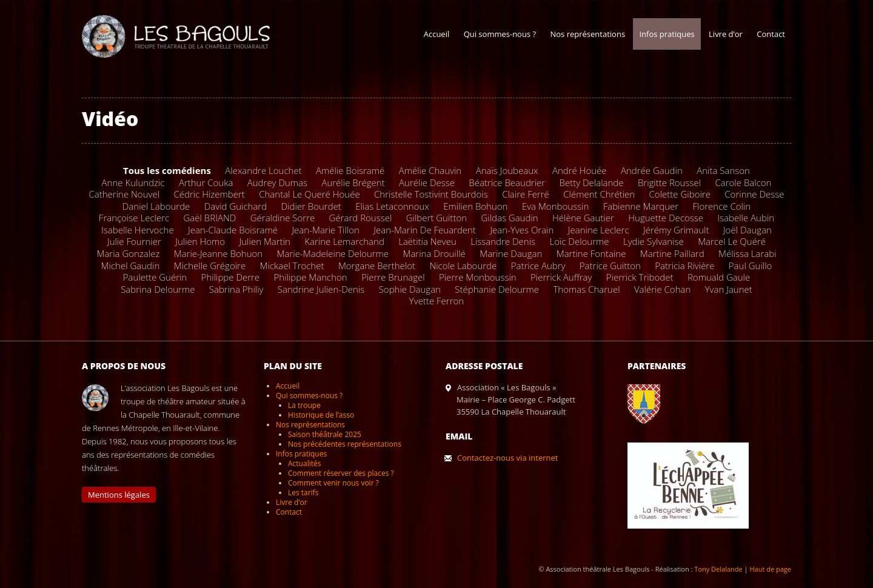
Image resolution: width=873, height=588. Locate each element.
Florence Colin (722, 206)
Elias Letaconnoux (392, 206)
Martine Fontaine (591, 253)
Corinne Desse (754, 194)
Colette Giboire (680, 194)
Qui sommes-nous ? (500, 34)
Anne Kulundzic (133, 182)
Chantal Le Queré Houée (309, 194)
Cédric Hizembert (209, 194)
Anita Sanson (723, 170)
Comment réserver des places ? (341, 473)
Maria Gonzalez (128, 253)
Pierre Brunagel (393, 277)
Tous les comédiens (167, 170)
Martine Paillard (672, 253)
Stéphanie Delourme (497, 289)
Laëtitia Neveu (427, 241)
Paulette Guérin (155, 277)
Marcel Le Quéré (732, 241)
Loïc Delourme (579, 241)
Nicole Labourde (463, 266)
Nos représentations (587, 34)
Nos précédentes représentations (345, 444)
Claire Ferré (526, 194)
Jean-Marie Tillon (326, 230)
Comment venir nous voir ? (333, 483)
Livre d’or (726, 34)
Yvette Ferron (436, 301)
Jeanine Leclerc (599, 230)
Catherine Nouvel (124, 194)
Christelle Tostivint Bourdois (431, 194)
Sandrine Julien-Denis (321, 289)
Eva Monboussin (555, 206)
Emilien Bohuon (475, 206)
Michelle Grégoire (210, 266)
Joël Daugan (748, 230)
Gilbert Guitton (436, 218)
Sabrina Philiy (236, 289)
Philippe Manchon (311, 277)
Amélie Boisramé (350, 170)
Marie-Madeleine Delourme (333, 253)
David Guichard (236, 206)
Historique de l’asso (321, 415)
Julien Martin (265, 241)
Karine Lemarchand (344, 241)
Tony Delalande (718, 569)
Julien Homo (200, 241)
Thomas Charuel (586, 289)
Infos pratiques (667, 34)
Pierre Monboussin (478, 277)
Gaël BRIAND (210, 218)
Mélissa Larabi (748, 253)
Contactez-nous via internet (507, 458)
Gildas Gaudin (509, 218)
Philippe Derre (231, 277)
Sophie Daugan (410, 289)
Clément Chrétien (599, 194)
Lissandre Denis (503, 241)
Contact (771, 34)
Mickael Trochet (292, 266)
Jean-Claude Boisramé (233, 230)
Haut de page (770, 569)
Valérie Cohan (662, 289)
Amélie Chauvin (430, 170)
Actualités (304, 463)
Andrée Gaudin (652, 170)
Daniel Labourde (156, 206)
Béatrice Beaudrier (507, 182)
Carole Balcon (743, 182)
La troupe (304, 405)
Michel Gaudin (131, 266)
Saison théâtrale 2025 (325, 434)
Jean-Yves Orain (522, 230)
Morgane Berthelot (377, 266)
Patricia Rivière (684, 266)
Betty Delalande (592, 182)
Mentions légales (119, 495)
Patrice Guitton (610, 266)
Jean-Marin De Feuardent (425, 230)
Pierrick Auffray (561, 277)
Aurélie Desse (427, 182)
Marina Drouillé (434, 253)
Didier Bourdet (311, 206)
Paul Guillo (751, 266)
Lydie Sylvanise (654, 241)
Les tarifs (303, 493)
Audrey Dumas (277, 182)
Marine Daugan (511, 253)
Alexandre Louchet (263, 170)
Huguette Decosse (666, 218)
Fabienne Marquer (641, 206)
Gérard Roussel (361, 218)
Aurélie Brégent (353, 182)
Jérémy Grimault (676, 230)
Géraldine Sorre (283, 218)
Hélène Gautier (583, 218)
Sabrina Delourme (158, 289)
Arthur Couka (206, 182)
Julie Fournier (134, 241)
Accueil (437, 34)
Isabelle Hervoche (138, 230)
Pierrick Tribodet (640, 277)
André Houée (580, 170)
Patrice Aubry (538, 266)
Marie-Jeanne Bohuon (218, 253)
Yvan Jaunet (729, 289)
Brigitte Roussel (669, 182)
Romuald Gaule (719, 277)
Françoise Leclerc (134, 218)
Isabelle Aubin (746, 218)
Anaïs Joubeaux (507, 170)
